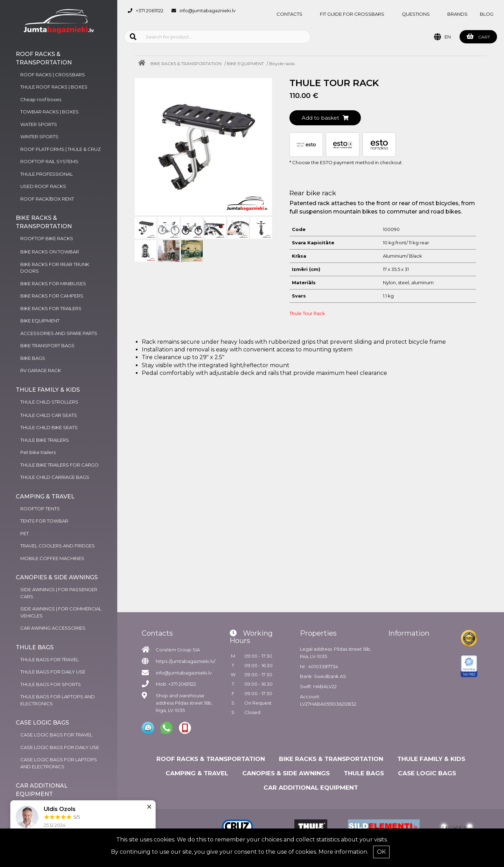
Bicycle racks (282, 64)
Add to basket (325, 118)
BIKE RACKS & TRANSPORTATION (186, 64)
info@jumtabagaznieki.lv (208, 11)
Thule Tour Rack (307, 313)
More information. (343, 852)
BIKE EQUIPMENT (245, 64)
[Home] (143, 64)
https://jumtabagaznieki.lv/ (185, 661)
